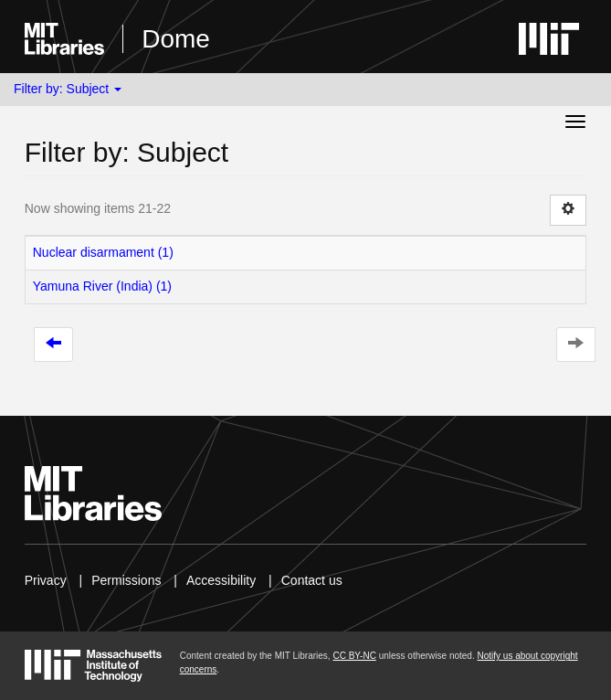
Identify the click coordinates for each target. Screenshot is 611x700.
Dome (176, 39)
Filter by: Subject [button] (68, 89)
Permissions (126, 580)
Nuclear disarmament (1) (103, 252)
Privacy (46, 580)
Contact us (312, 580)
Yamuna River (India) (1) (102, 286)
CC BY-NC (354, 656)
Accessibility (221, 580)
